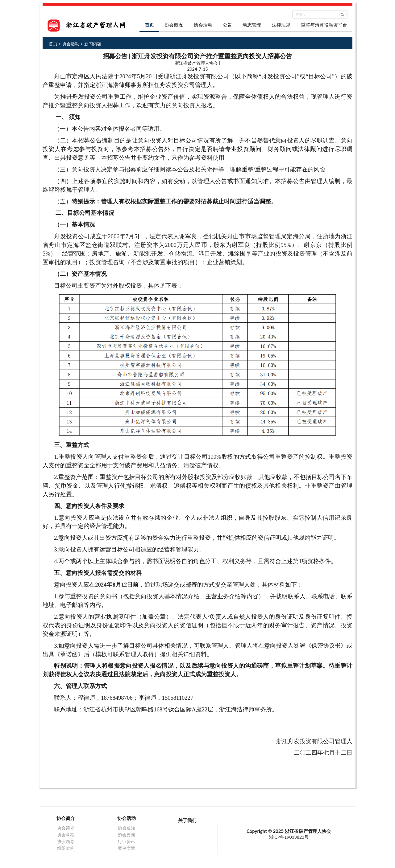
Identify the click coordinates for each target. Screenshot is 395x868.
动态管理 (252, 25)
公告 (227, 25)
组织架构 (66, 848)
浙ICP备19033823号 (289, 837)
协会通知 (127, 828)
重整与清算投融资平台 (324, 25)
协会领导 (66, 841)
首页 (149, 25)
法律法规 (281, 25)
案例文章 (127, 848)
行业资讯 (127, 841)
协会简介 (66, 828)
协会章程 (66, 835)
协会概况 (174, 25)
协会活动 (203, 25)
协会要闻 (127, 835)
